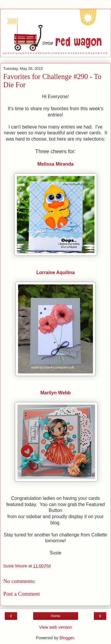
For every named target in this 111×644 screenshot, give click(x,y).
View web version (56, 627)
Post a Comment (22, 594)
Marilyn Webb (55, 393)
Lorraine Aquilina (56, 272)
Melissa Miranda (55, 164)
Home (55, 616)
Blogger (67, 638)
